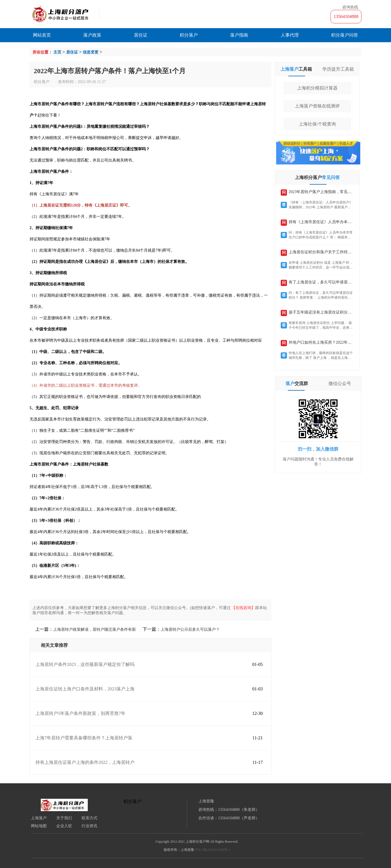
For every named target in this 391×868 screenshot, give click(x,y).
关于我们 (64, 818)
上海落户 (39, 818)
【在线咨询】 (243, 608)
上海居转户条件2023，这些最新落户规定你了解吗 (85, 664)
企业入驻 (64, 826)
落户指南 (239, 35)
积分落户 (189, 35)
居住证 (141, 35)
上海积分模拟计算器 (317, 88)
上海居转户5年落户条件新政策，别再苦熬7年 (80, 713)
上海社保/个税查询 (317, 124)
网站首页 (42, 35)
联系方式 (89, 818)
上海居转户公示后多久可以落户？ (190, 629)
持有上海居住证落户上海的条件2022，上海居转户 (85, 762)
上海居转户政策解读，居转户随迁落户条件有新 (95, 629)
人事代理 (290, 35)
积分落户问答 (345, 35)
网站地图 (39, 826)
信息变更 (91, 52)
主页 (57, 52)
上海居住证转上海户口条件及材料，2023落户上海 (85, 689)
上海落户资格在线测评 (317, 106)
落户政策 (92, 35)
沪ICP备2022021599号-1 (213, 850)
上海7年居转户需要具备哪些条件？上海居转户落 (84, 738)
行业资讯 (89, 826)
